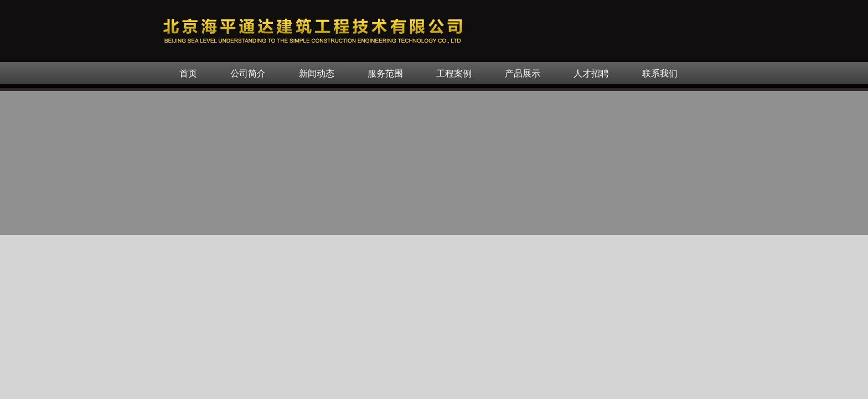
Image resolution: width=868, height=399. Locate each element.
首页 (188, 73)
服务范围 (385, 73)
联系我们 (660, 73)
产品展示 (523, 73)
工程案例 (454, 73)
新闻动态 (317, 73)
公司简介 (248, 73)
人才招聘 (591, 73)
